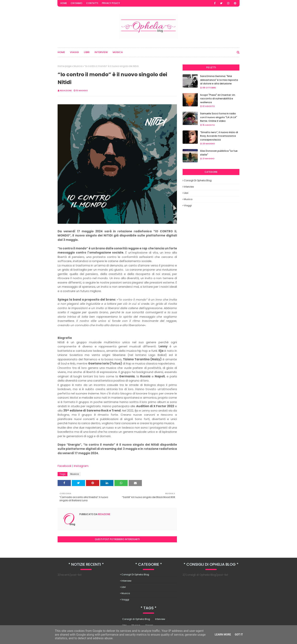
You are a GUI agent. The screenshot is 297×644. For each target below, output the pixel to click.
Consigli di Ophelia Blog (198, 180)
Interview (189, 187)
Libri (186, 193)
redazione (66, 90)
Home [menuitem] (61, 52)
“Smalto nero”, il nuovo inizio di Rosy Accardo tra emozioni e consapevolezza (219, 136)
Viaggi (188, 205)
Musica (78, 66)
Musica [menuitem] (118, 52)
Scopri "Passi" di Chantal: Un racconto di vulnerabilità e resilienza (218, 99)
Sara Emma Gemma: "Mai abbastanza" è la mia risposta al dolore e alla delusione (219, 80)
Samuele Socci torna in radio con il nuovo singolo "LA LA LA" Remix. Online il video (218, 117)
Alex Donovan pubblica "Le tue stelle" (219, 153)
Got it (239, 635)
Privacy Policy (111, 3)
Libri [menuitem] (87, 52)
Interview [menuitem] (101, 52)
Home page (64, 66)
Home (64, 3)
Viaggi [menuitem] (74, 52)
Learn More (223, 635)
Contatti (92, 3)
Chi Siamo (77, 3)
